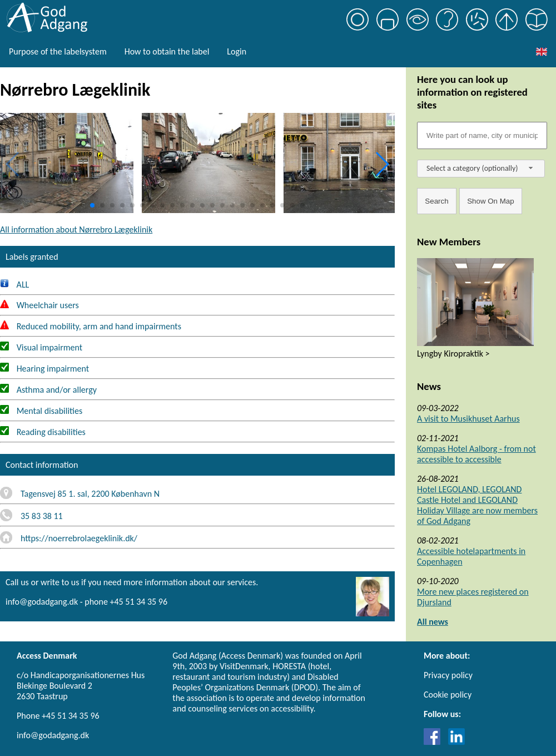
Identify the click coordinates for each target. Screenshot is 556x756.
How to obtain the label (167, 51)
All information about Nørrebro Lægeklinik (76, 229)
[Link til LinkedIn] (456, 742)
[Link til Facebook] (435, 742)
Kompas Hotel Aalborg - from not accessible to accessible (476, 454)
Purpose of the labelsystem (58, 51)
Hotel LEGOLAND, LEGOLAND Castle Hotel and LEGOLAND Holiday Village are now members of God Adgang (477, 505)
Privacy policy (448, 675)
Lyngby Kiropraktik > (453, 354)
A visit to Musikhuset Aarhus (468, 419)
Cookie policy (448, 695)
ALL (14, 285)
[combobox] (481, 169)
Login (237, 51)
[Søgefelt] (482, 135)
